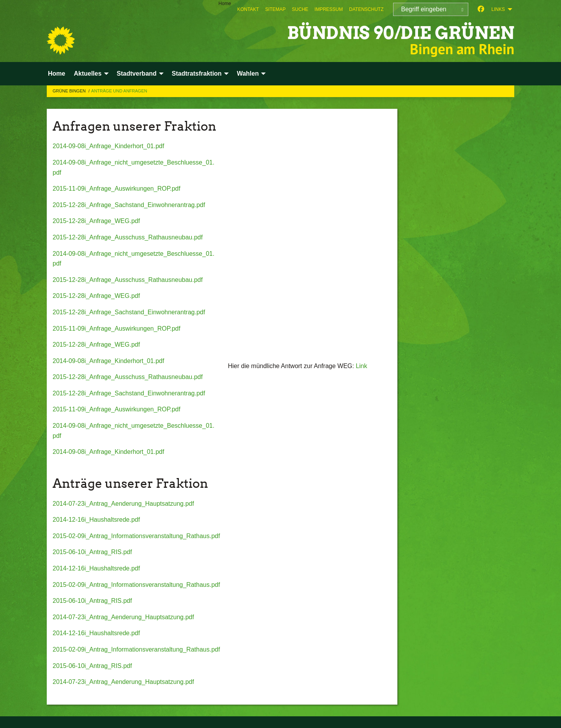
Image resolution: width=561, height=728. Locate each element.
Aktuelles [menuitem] (87, 74)
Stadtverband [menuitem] (137, 74)
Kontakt (248, 9)
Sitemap (276, 9)
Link (361, 366)
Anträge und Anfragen (119, 91)
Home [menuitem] (225, 4)
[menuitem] (248, 9)
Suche (300, 9)
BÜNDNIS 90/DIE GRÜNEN (401, 33)
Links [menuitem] (498, 9)
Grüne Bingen (70, 91)
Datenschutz (366, 9)
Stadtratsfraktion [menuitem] (197, 74)
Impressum (329, 9)
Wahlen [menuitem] (248, 74)
